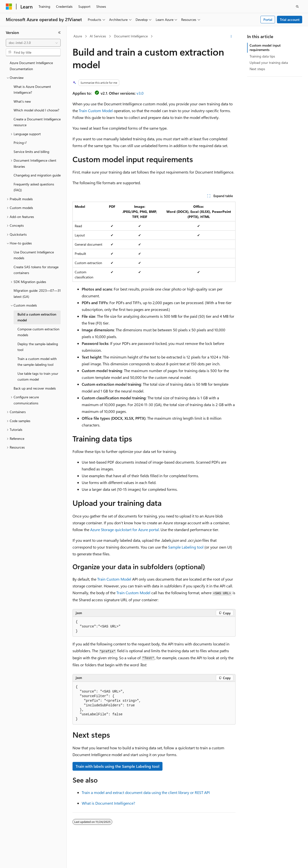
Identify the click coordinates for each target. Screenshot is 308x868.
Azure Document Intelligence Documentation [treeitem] (31, 66)
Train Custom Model (96, 111)
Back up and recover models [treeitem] (35, 388)
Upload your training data (269, 63)
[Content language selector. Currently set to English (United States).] (28, 860)
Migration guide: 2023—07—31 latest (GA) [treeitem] (37, 293)
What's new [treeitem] (22, 101)
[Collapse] (59, 33)
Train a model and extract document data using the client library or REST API (146, 792)
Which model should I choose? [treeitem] (36, 110)
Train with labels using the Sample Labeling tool (118, 766)
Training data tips (262, 56)
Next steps (257, 69)
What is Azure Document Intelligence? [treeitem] (32, 90)
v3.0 (140, 93)
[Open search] (297, 7)
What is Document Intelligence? (108, 803)
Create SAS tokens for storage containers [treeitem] (36, 270)
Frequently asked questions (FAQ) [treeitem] (34, 187)
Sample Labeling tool (186, 547)
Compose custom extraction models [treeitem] (38, 332)
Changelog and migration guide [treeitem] (37, 175)
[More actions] (231, 36)
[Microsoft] (9, 7)
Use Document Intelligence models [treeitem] (34, 255)
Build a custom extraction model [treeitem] (37, 317)
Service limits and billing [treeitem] (31, 152)
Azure (78, 36)
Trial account (290, 20)
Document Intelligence (131, 36)
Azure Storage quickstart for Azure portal (125, 530)
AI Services (98, 36)
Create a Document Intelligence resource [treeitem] (37, 122)
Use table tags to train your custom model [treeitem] (38, 376)
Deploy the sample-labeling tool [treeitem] (38, 347)
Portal (268, 20)
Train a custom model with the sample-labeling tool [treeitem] (37, 362)
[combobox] (33, 43)
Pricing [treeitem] (19, 143)
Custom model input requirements (265, 47)
